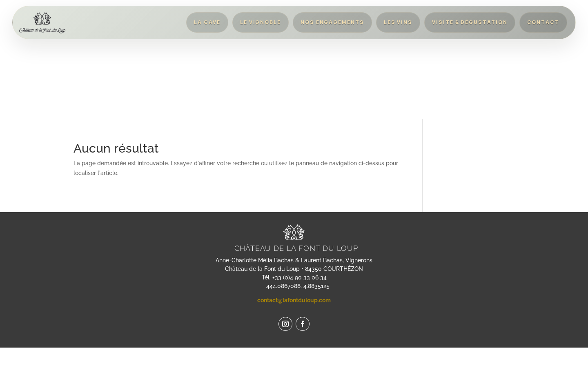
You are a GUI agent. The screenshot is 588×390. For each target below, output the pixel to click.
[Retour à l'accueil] (42, 22)
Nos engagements (332, 22)
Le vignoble (261, 22)
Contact (543, 22)
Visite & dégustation (470, 22)
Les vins (398, 22)
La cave (207, 22)
